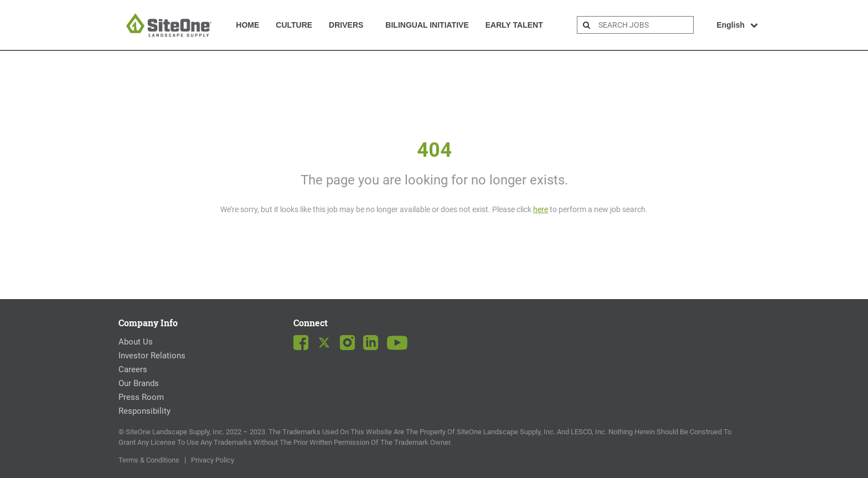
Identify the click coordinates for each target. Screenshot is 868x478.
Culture (294, 25)
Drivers (346, 25)
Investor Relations (152, 356)
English (737, 25)
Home (247, 25)
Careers (133, 369)
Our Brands (139, 383)
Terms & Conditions (149, 460)
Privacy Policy (213, 460)
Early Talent (514, 25)
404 (434, 150)
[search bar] (644, 25)
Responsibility (144, 411)
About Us (136, 342)
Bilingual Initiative (427, 25)
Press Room (141, 397)
